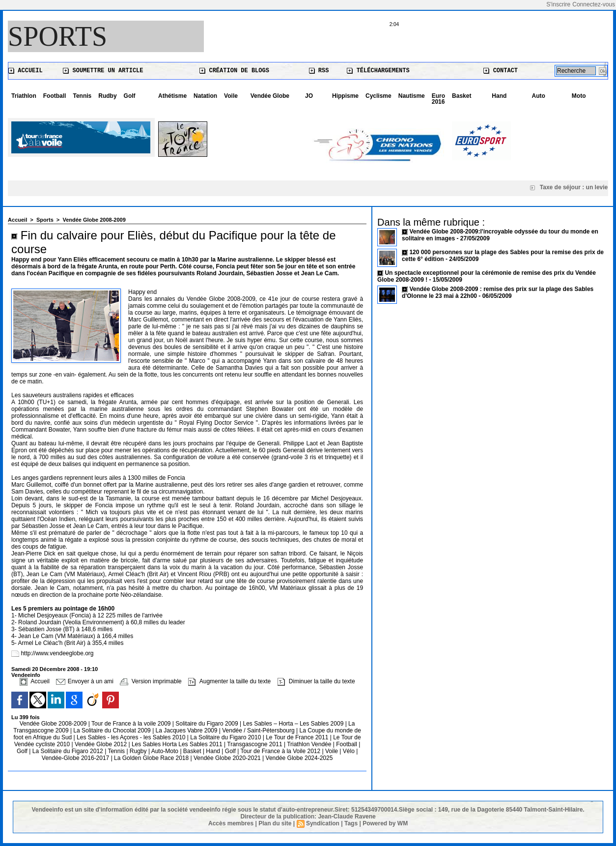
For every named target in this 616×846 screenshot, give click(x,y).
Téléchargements (378, 71)
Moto (579, 96)
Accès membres (231, 823)
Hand (499, 96)
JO (309, 96)
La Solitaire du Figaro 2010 (226, 737)
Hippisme (345, 96)
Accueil (26, 71)
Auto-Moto (166, 751)
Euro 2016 (438, 99)
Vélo (349, 751)
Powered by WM (385, 823)
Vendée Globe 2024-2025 (299, 758)
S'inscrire (558, 4)
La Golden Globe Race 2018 (152, 758)
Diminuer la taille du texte (316, 681)
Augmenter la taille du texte (229, 681)
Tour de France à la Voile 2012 (281, 751)
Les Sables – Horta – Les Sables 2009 (294, 724)
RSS (319, 71)
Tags (351, 823)
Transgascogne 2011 (255, 744)
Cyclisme (378, 96)
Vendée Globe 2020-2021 (228, 758)
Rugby (139, 751)
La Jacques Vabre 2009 (187, 730)
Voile (231, 96)
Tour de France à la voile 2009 (132, 724)
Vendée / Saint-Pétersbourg (259, 730)
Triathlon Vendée (310, 744)
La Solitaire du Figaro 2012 (69, 751)
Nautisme (412, 96)
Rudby (107, 96)
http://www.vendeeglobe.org (57, 653)
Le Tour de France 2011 (297, 737)
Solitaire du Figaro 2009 (208, 724)
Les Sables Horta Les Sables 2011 (177, 744)
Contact (501, 71)
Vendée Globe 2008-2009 (94, 220)
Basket (462, 96)
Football (55, 96)
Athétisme (172, 96)
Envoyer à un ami (85, 681)
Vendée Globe (270, 96)
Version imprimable (151, 681)
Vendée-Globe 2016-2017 (75, 758)
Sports (57, 36)
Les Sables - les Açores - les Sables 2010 (132, 737)
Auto (539, 96)
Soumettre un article (103, 71)
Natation (205, 96)
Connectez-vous (594, 4)
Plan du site (275, 823)
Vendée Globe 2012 (101, 744)
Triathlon (24, 96)
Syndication (323, 823)
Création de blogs (234, 71)
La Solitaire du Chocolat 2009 (113, 730)
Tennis (82, 96)
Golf (130, 96)
